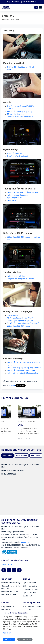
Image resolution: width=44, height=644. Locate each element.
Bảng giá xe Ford (8, 607)
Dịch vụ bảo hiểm (29, 593)
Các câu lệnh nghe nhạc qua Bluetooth (23, 323)
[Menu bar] (41, 7)
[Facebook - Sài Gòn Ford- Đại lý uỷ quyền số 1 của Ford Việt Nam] (4, 570)
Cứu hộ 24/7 (27, 596)
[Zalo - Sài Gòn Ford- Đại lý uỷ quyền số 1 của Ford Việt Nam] (9, 570)
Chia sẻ (12, 386)
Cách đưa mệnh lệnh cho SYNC (20, 117)
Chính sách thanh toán (10, 592)
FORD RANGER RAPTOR (32, 607)
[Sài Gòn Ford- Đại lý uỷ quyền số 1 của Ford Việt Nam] (6, 7)
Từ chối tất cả (25, 640)
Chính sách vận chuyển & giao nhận (11, 587)
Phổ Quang (36, 456)
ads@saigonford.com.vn (15, 532)
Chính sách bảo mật (9, 595)
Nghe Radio (12, 201)
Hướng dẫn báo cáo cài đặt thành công (23, 373)
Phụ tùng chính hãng (31, 589)
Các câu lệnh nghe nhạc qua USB (20, 321)
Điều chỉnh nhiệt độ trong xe (19, 326)
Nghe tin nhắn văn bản (16, 276)
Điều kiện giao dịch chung (11, 583)
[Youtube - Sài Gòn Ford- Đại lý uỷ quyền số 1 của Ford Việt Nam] (14, 570)
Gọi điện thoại (13, 315)
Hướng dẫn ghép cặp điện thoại (20, 112)
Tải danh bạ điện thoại (16, 114)
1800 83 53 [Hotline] (17, 2)
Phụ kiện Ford (6, 610)
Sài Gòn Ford (7, 565)
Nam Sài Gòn (22, 456)
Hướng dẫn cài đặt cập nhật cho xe (21, 370)
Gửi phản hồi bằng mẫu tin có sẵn (21, 279)
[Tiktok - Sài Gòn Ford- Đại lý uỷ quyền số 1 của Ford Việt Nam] (19, 570)
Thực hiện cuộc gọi (15, 153)
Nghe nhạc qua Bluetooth (18, 195)
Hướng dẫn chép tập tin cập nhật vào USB (24, 368)
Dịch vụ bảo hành (29, 583)
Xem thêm (7, 633)
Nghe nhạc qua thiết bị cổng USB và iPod (24, 192)
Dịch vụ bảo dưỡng (30, 586)
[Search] (36, 7)
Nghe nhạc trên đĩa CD (16, 198)
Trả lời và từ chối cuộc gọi (17, 156)
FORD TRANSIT (29, 610)
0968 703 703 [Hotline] (33, 2)
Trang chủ (5, 20)
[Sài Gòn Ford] (9, 552)
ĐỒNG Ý (9, 640)
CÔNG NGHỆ (16, 20)
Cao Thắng (8, 456)
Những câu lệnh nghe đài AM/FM (20, 318)
